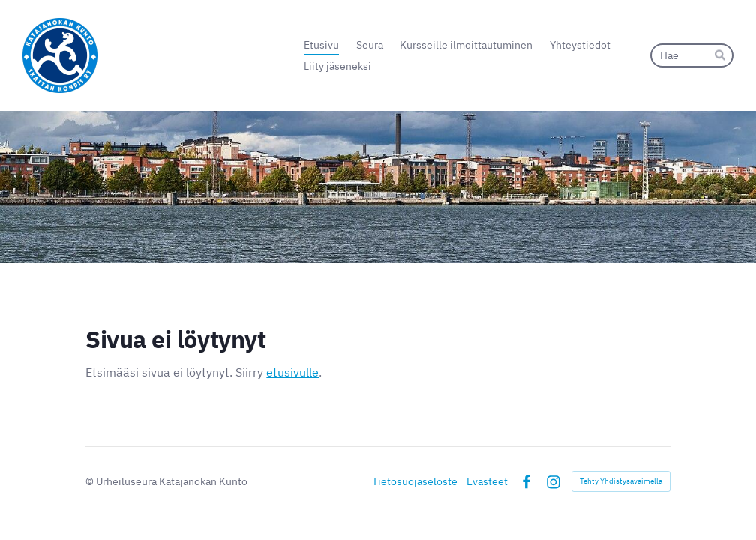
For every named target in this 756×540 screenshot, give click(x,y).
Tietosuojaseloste (415, 481)
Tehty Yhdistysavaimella (621, 481)
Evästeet (487, 481)
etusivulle (292, 372)
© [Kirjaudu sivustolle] (91, 481)
